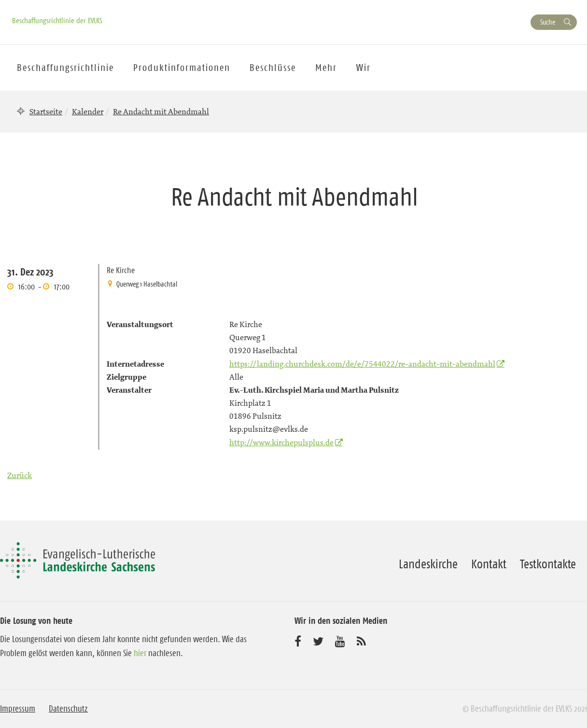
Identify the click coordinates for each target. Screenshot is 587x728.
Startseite (46, 111)
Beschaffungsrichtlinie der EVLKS (57, 20)
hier (140, 653)
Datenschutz (68, 709)
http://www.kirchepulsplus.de (281, 442)
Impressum (18, 709)
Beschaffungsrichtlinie (65, 68)
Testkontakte (548, 564)
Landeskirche (428, 564)
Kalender (88, 111)
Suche (548, 22)
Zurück (20, 475)
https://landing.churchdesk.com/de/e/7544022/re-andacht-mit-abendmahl (362, 364)
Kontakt (489, 564)
